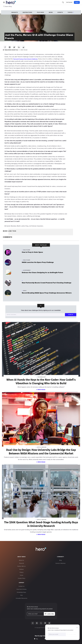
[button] (4, 2)
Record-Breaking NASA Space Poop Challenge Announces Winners (47, 293)
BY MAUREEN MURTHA (11, 50)
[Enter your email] (35, 315)
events (60, 12)
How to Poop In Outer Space (32, 252)
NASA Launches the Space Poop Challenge (38, 262)
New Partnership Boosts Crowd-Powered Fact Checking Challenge (47, 283)
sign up (71, 315)
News (51, 12)
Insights (15, 12)
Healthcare (27, 250)
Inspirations (27, 12)
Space (25, 291)
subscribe (71, 634)
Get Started (69, 2)
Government (27, 270)
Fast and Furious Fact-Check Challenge (25, 59)
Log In (77, 2)
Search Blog (8, 6)
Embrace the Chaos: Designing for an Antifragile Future (42, 272)
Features (41, 12)
